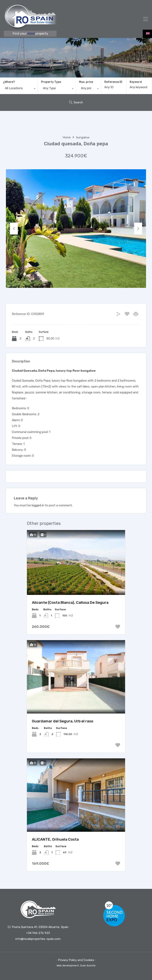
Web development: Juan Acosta (76, 965)
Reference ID (113, 82)
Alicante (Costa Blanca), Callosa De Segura (70, 602)
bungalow (83, 137)
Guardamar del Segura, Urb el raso (63, 721)
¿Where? (9, 82)
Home (67, 137)
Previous (14, 229)
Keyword (136, 82)
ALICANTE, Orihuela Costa (55, 839)
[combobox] (19, 89)
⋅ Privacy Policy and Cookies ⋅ (76, 960)
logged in (38, 505)
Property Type (51, 82)
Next (138, 229)
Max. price (86, 82)
